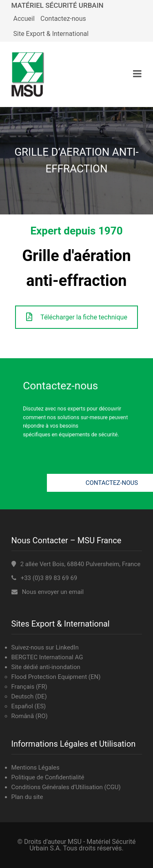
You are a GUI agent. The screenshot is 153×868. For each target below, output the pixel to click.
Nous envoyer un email (53, 592)
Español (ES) (29, 706)
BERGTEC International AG (47, 657)
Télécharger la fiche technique (77, 317)
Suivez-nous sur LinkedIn (45, 647)
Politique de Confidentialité (48, 777)
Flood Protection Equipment (49, 677)
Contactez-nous (63, 19)
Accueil (24, 19)
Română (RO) (30, 716)
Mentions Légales (35, 768)
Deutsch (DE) (29, 696)
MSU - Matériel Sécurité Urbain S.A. (82, 845)
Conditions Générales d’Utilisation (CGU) (66, 787)
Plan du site (27, 797)
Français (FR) (29, 687)
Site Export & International (51, 34)
